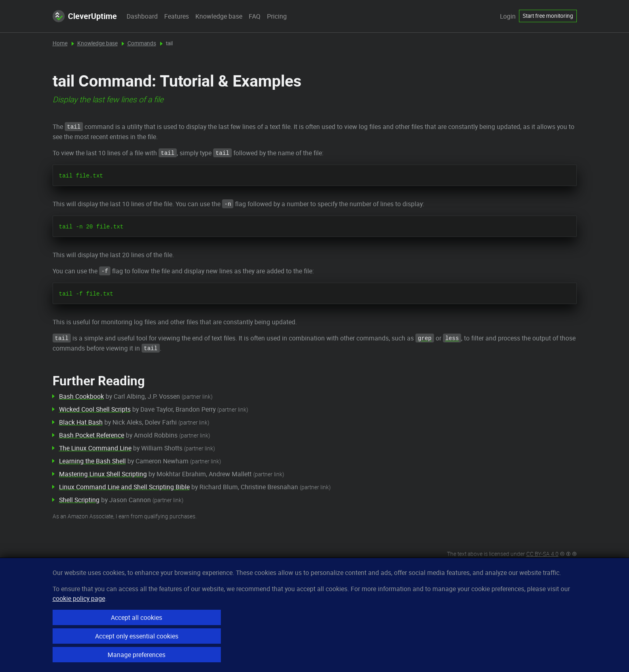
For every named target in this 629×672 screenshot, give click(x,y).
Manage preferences (137, 655)
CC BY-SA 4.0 (542, 554)
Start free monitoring (548, 16)
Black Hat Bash (81, 422)
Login (508, 16)
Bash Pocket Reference (92, 435)
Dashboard (142, 16)
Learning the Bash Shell (92, 461)
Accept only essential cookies (137, 636)
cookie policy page (79, 598)
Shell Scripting (79, 500)
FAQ (255, 16)
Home (60, 43)
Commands (142, 43)
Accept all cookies (137, 617)
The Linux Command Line (95, 448)
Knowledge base (219, 16)
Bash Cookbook (82, 396)
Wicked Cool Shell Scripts (95, 409)
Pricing (277, 16)
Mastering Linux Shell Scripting (103, 474)
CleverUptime (85, 16)
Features (177, 16)
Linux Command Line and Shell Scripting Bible (124, 487)
